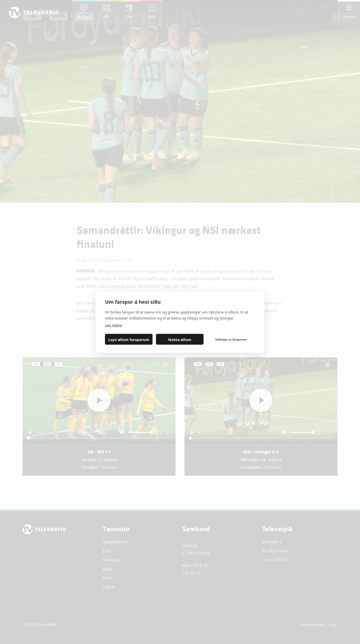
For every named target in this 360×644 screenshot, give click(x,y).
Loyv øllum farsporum (129, 339)
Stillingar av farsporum (231, 339)
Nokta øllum (180, 339)
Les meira (113, 325)
